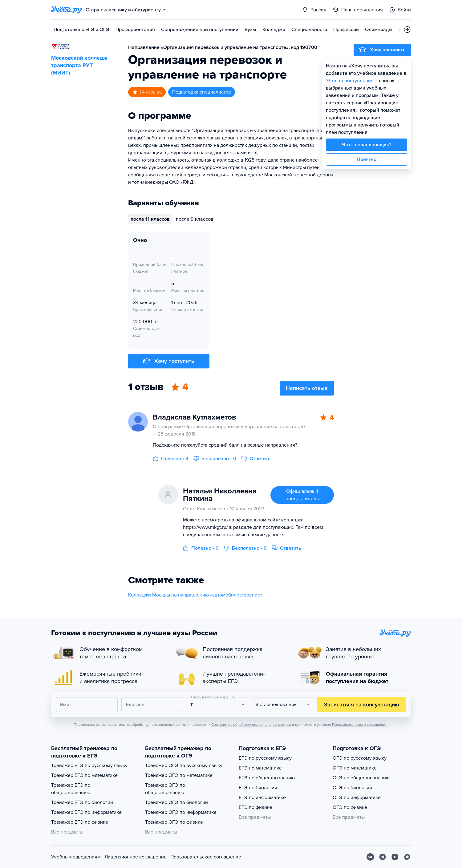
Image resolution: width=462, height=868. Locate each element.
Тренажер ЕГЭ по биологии (82, 802)
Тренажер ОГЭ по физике (174, 822)
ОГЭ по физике (350, 807)
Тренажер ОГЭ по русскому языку (184, 766)
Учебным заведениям (76, 857)
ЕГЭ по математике (260, 768)
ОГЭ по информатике (357, 798)
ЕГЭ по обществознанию (267, 778)
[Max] (407, 857)
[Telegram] (383, 857)
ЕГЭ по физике (255, 807)
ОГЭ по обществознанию (361, 778)
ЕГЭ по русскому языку (265, 758)
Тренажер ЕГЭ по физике (80, 822)
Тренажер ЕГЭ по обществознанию (71, 789)
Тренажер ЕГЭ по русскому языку (89, 766)
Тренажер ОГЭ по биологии (176, 802)
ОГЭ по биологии (352, 788)
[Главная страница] (67, 10)
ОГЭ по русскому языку (360, 758)
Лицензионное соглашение (136, 857)
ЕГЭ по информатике (262, 798)
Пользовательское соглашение (206, 857)
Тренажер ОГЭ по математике (179, 775)
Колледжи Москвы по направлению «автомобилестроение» (195, 595)
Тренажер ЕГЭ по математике (84, 775)
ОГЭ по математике (355, 768)
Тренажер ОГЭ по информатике (181, 812)
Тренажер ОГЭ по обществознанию (165, 789)
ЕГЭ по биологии (258, 788)
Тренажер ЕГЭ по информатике (86, 812)
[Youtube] (395, 857)
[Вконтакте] (370, 857)
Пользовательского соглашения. (360, 725)
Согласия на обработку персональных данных (251, 725)
